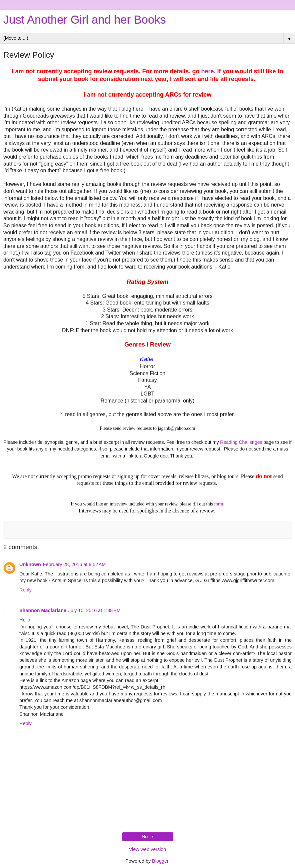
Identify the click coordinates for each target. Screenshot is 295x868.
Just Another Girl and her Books (85, 20)
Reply (25, 590)
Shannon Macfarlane (43, 610)
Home (147, 837)
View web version (148, 849)
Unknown (30, 564)
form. (219, 504)
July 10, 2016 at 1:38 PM (94, 610)
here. (208, 71)
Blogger (160, 861)
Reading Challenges (241, 442)
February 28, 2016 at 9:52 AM (74, 564)
